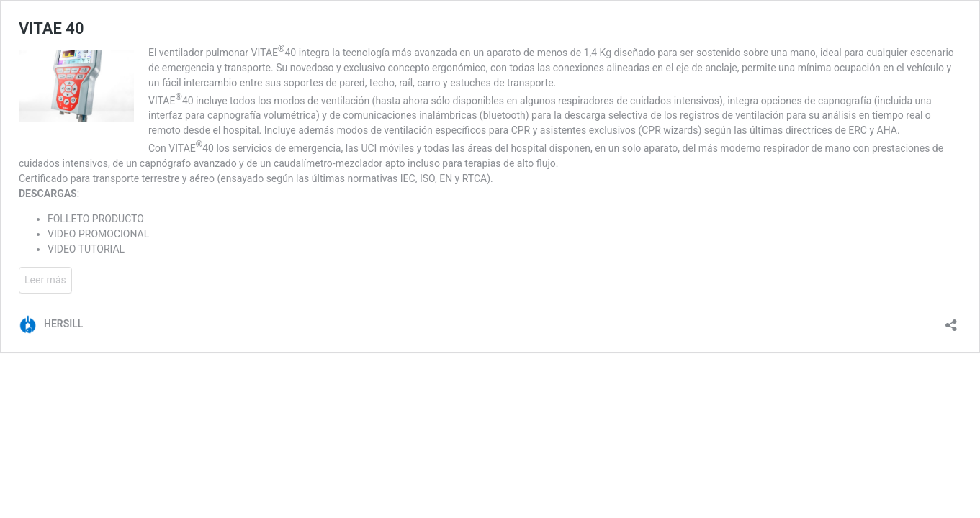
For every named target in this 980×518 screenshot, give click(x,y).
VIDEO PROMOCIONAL (98, 234)
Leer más (45, 280)
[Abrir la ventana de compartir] (951, 321)
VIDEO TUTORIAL (86, 249)
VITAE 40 (51, 28)
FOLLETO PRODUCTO (96, 219)
